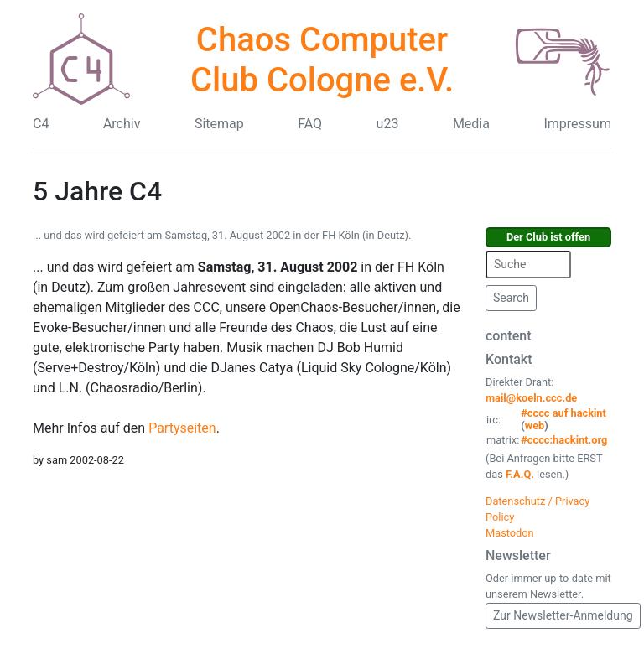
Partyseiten (180, 428)
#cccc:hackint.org (564, 440)
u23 (388, 124)
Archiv (122, 124)
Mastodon (510, 533)
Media (471, 124)
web (535, 426)
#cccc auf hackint (563, 413)
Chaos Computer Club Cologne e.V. (322, 60)
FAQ (310, 124)
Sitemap (219, 124)
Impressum (577, 124)
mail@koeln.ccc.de (531, 398)
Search (511, 298)
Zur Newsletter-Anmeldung (563, 615)
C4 (41, 124)
